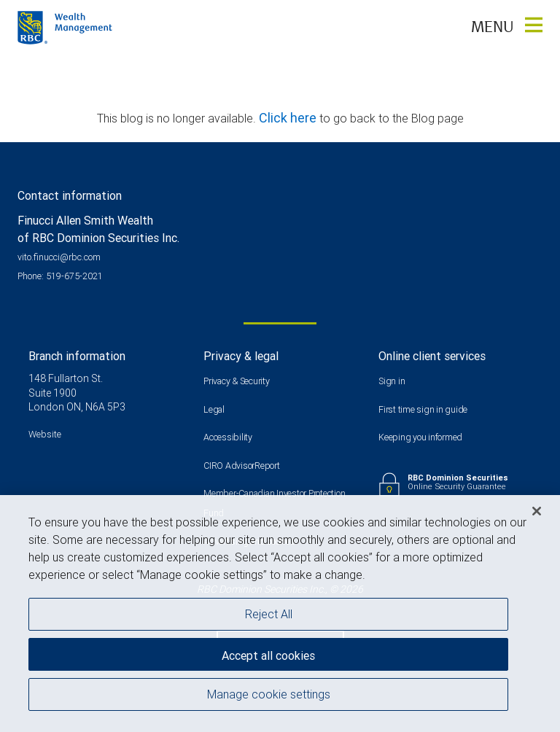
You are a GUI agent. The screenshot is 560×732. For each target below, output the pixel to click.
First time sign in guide (423, 409)
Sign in (392, 381)
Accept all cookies (268, 655)
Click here (289, 118)
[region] (280, 614)
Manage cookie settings (269, 694)
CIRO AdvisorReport (242, 466)
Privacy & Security (237, 381)
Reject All (269, 614)
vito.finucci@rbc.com (59, 257)
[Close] (537, 511)
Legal (214, 409)
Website (45, 434)
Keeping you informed (420, 437)
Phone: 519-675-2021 (60, 276)
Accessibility (228, 437)
